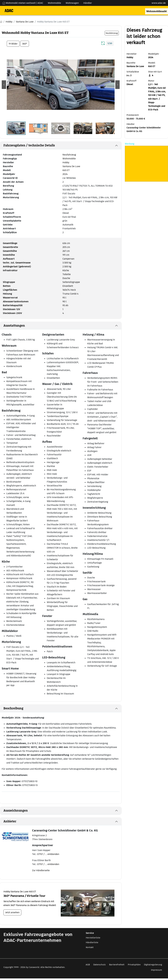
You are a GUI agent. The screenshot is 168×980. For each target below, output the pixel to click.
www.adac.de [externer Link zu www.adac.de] (159, 3)
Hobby (66, 162)
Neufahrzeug (69, 155)
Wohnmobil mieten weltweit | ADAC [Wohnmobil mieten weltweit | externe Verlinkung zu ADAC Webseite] (23, 3)
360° (25, 44)
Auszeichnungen (16, 811)
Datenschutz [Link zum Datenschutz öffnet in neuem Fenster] (99, 965)
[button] (4, 85)
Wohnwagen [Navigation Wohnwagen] (72, 3)
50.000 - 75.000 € (136, 119)
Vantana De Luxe (71, 166)
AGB (88, 965)
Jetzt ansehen (12, 912)
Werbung (130, 144)
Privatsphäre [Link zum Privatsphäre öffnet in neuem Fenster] (134, 965)
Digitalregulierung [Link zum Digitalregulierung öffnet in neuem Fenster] (153, 965)
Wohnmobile (69, 159)
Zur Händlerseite (41, 870)
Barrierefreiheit (117, 965)
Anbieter (10, 821)
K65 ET (66, 170)
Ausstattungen (14, 326)
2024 (65, 174)
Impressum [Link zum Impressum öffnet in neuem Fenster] (156, 970)
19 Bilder (13, 44)
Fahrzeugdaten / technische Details (29, 145)
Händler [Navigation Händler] (88, 3)
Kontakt (90, 947)
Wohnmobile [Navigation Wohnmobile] (54, 3)
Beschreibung (13, 708)
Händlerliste (92, 942)
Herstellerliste (93, 938)
